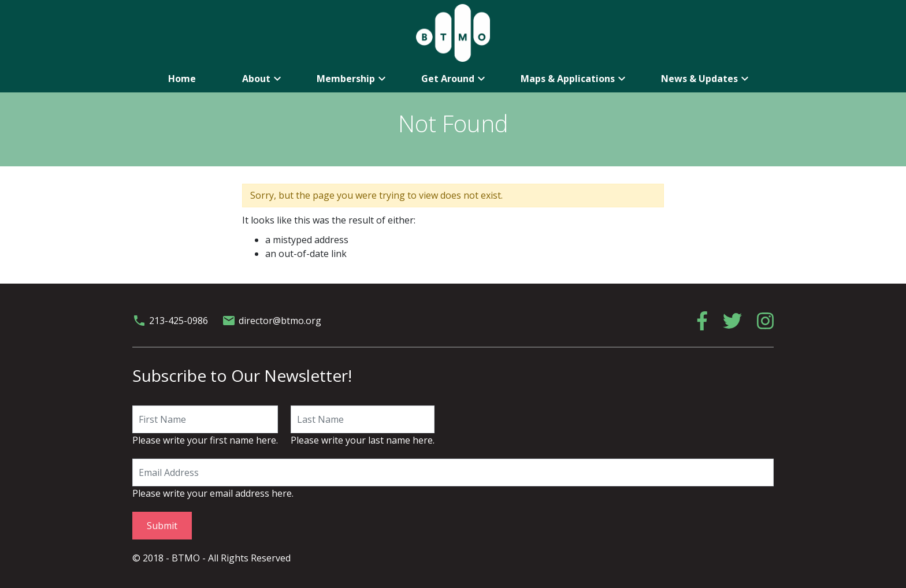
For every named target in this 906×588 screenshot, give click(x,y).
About (263, 79)
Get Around (455, 79)
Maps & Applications (575, 79)
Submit (162, 526)
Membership (353, 79)
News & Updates (706, 79)
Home (182, 79)
